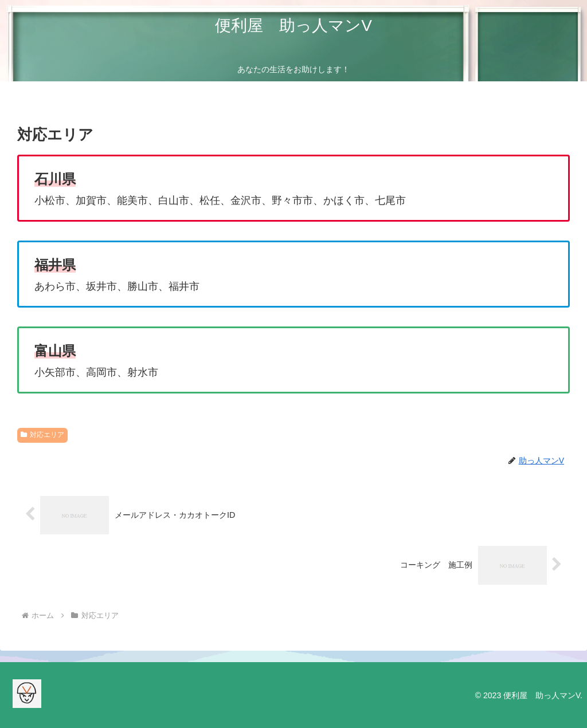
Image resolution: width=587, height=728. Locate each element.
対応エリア (42, 435)
